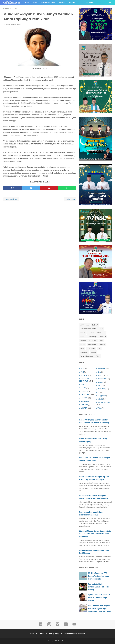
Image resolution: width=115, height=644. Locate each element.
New (101, 340)
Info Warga (93, 337)
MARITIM (103, 337)
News (35, 3)
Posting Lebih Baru (11, 199)
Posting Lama (70, 199)
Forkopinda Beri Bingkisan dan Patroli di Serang (98, 587)
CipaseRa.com (62, 641)
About (32, 634)
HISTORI (83, 337)
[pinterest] (49, 188)
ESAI (101, 329)
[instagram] (49, 626)
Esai (80, 3)
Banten (62, 3)
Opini (82, 348)
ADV (82, 325)
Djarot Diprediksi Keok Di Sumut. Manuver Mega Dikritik (99, 598)
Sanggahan (84, 352)
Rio (99, 348)
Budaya (72, 3)
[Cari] (110, 3)
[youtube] (74, 626)
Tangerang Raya (48, 3)
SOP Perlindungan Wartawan (74, 634)
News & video (92, 344)
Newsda (102, 344)
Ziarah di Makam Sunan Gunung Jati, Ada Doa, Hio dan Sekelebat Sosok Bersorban (95, 534)
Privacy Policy (54, 634)
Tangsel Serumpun (87, 356)
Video (98, 356)
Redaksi (89, 3)
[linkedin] (66, 626)
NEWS (83, 344)
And (88, 325)
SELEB (93, 352)
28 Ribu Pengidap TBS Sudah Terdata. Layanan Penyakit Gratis (98, 576)
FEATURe (91, 333)
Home (27, 3)
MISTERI (83, 340)
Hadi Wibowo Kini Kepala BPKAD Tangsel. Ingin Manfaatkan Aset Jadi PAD (99, 609)
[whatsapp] (67, 188)
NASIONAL (93, 340)
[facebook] (12, 188)
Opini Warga (91, 348)
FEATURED (101, 333)
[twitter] (31, 188)
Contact (42, 634)
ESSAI (83, 333)
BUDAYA (95, 325)
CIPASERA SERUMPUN (88, 329)
